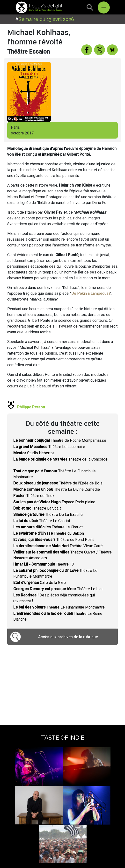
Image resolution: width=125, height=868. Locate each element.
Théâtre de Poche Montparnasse (60, 440)
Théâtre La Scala (37, 508)
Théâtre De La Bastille (48, 514)
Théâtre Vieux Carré (58, 546)
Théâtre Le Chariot (42, 521)
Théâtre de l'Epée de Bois (58, 483)
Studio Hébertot (34, 453)
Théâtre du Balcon (49, 533)
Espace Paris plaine (54, 502)
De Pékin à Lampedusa (91, 293)
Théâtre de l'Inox (34, 496)
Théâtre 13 (44, 564)
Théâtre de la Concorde (60, 459)
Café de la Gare (40, 583)
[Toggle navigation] (104, 7)
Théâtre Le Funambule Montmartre (59, 607)
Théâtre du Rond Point (54, 540)
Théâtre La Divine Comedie (57, 489)
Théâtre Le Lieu (58, 589)
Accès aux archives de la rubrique (68, 637)
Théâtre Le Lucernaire (49, 447)
